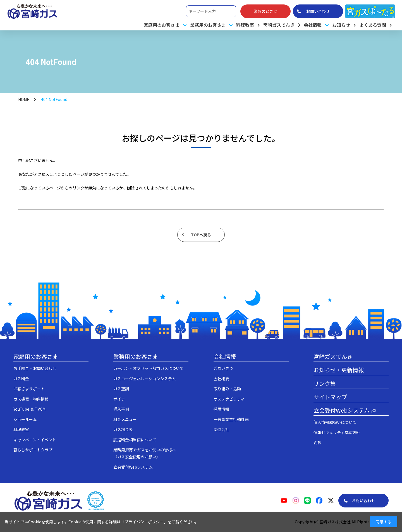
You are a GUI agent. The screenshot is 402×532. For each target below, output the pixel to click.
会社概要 (221, 379)
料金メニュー (125, 419)
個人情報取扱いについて (335, 422)
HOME (24, 99)
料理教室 (245, 25)
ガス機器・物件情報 (31, 399)
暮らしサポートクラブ (33, 450)
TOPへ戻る (201, 235)
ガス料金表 (123, 429)
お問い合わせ (363, 500)
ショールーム (25, 419)
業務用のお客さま (136, 356)
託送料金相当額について (135, 440)
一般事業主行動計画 (231, 419)
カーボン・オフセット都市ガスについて (149, 368)
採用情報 (221, 409)
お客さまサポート (29, 389)
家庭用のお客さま (36, 356)
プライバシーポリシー (144, 522)
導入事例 (121, 409)
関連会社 (221, 429)
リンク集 (325, 383)
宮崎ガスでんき (279, 25)
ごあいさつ (223, 368)
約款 (317, 442)
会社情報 (225, 356)
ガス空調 (121, 389)
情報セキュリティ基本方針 (337, 432)
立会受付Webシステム (133, 467)
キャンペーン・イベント (35, 440)
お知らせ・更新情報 (339, 370)
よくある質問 (373, 25)
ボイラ (119, 399)
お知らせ (341, 25)
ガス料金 (21, 379)
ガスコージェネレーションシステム (145, 379)
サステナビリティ (229, 399)
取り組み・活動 (227, 389)
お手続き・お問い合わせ (35, 368)
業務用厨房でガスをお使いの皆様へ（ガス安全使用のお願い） (145, 453)
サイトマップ (330, 397)
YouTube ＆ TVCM (29, 409)
